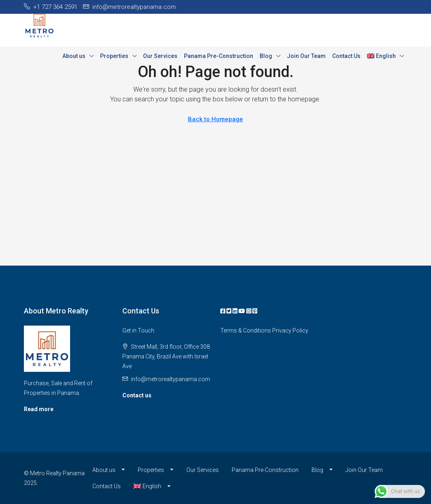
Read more (39, 409)
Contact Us (346, 56)
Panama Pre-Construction (219, 56)
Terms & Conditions (246, 330)
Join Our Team (306, 56)
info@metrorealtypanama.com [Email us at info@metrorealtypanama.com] (171, 379)
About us (74, 56)
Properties (114, 56)
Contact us (137, 395)
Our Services (160, 56)
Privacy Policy (290, 330)
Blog (266, 56)
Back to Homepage (215, 119)
